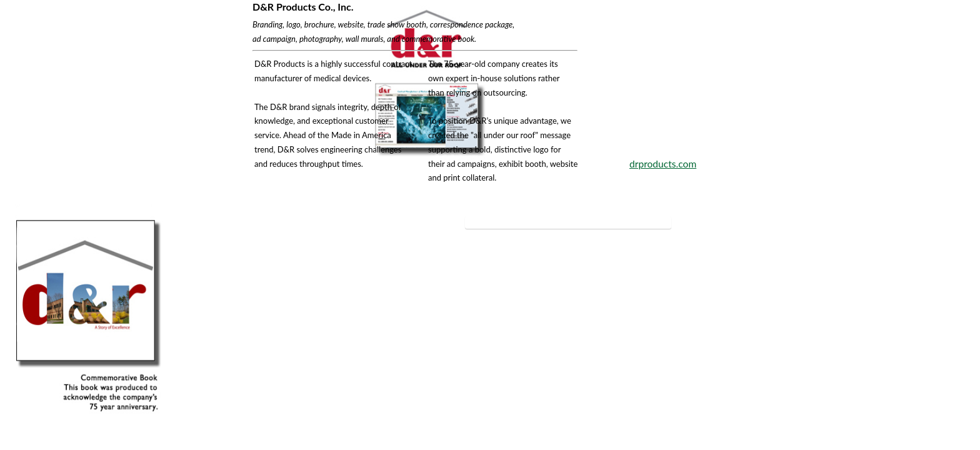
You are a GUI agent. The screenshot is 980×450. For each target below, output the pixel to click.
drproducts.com (663, 164)
